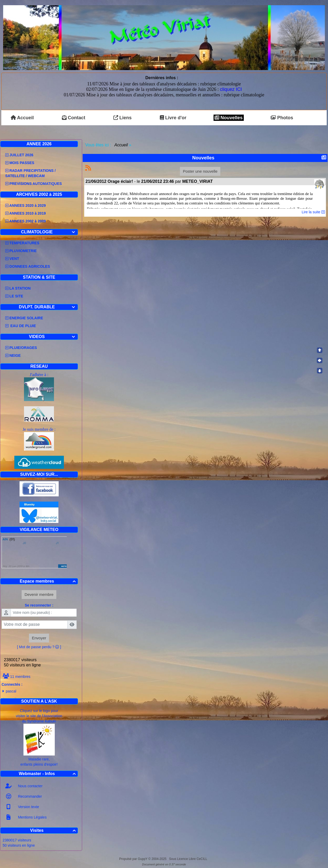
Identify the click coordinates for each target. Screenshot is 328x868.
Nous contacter (30, 786)
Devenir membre (39, 594)
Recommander (29, 796)
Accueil (121, 145)
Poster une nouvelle (200, 171)
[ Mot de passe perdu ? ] (39, 647)
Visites (54, 830)
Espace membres (48, 581)
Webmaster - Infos (48, 774)
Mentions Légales (32, 817)
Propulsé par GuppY (134, 859)
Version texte (28, 807)
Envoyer (39, 638)
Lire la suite (313, 212)
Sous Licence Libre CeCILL (189, 859)
